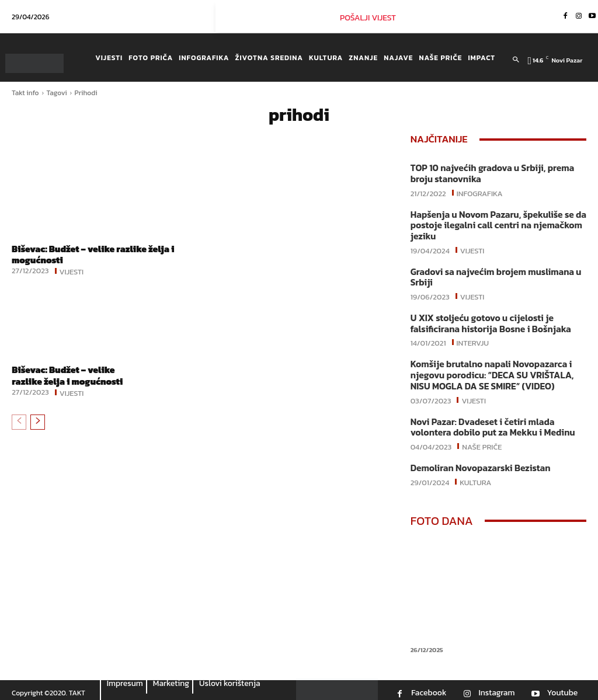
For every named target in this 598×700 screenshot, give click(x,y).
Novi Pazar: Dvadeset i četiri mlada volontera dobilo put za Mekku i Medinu (490, 422)
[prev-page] (19, 422)
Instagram (496, 687)
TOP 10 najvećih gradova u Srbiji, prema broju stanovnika (489, 173)
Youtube (562, 687)
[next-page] (38, 422)
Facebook (429, 687)
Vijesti (72, 271)
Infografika (480, 191)
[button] (516, 60)
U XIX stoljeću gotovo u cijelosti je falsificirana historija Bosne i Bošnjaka (488, 320)
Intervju (473, 339)
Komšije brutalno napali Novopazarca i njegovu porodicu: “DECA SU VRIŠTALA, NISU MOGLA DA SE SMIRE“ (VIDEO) (489, 371)
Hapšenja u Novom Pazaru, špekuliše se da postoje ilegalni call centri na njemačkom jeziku (495, 224)
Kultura (475, 475)
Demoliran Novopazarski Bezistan (478, 462)
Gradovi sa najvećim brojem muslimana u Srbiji (493, 275)
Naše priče (482, 440)
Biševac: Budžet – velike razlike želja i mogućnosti (96, 254)
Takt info (25, 93)
